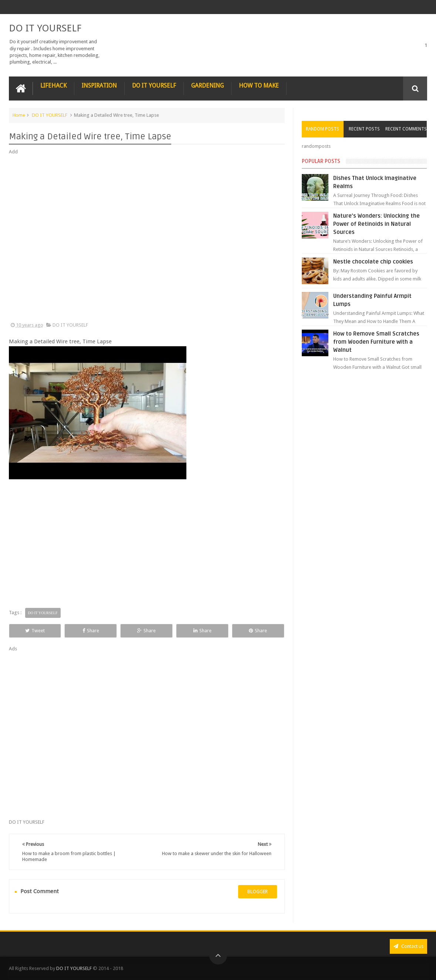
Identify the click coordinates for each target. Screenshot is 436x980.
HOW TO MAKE (259, 86)
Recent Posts (364, 129)
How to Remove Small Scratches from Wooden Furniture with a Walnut (376, 342)
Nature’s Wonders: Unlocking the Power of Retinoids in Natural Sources (376, 224)
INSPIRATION (99, 86)
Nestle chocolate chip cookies (373, 262)
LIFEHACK (53, 86)
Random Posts (322, 129)
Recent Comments (406, 129)
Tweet (35, 631)
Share (91, 631)
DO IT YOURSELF (45, 28)
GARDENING (207, 86)
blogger (258, 891)
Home (19, 115)
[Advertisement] (147, 239)
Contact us (408, 946)
